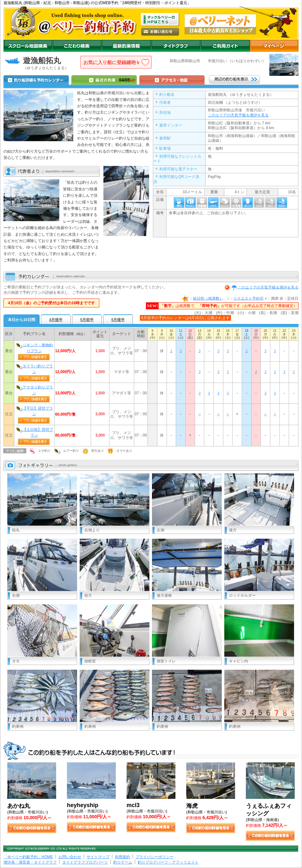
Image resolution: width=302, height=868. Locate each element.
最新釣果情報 (126, 46)
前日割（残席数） (208, 298)
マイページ (274, 46)
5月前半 (87, 320)
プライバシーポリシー (154, 857)
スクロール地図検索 (28, 46)
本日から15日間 (21, 320)
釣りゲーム (123, 862)
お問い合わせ (70, 857)
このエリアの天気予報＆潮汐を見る (238, 115)
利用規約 (122, 857)
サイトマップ (98, 857)
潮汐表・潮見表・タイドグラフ (30, 862)
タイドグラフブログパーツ (85, 862)
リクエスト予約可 (248, 298)
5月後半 (118, 320)
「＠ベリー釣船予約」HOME (28, 857)
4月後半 (56, 320)
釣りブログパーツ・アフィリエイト (168, 862)
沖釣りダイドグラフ (176, 46)
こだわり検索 (77, 46)
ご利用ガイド (225, 46)
